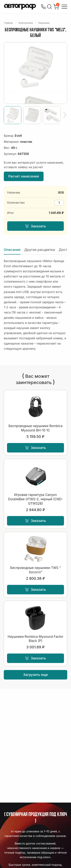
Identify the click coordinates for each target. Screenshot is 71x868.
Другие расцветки (40, 250)
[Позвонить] (43, 7)
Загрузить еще (35, 675)
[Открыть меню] (64, 7)
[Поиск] (49, 7)
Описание (12, 250)
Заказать (35, 226)
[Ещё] (65, 115)
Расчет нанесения (24, 176)
